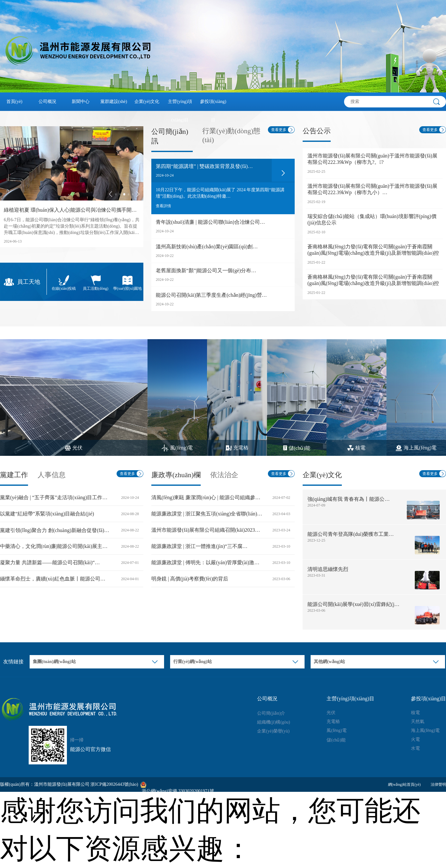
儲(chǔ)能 (336, 740)
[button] (111, 194)
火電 (415, 739)
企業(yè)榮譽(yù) (273, 731)
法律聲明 (438, 784)
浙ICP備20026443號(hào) (114, 784)
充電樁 (333, 722)
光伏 (331, 713)
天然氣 (418, 722)
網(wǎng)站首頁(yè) (404, 784)
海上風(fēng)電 (425, 730)
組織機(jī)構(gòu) (273, 722)
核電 (415, 713)
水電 (415, 748)
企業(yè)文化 (147, 102)
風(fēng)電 (336, 730)
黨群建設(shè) (114, 102)
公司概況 (47, 102)
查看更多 (279, 130)
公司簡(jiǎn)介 (271, 713)
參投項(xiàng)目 (213, 105)
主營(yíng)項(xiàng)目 (180, 105)
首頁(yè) (14, 102)
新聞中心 (81, 102)
